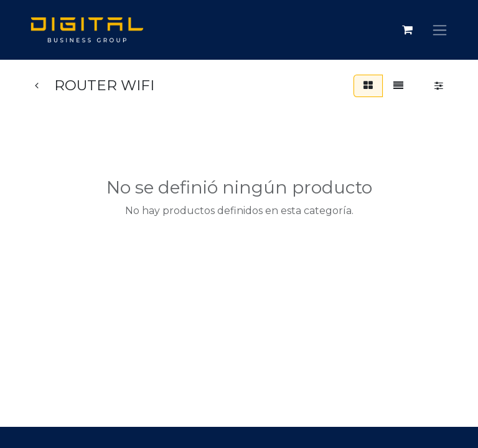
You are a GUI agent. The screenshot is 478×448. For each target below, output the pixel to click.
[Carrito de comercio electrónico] (407, 30)
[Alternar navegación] (440, 30)
